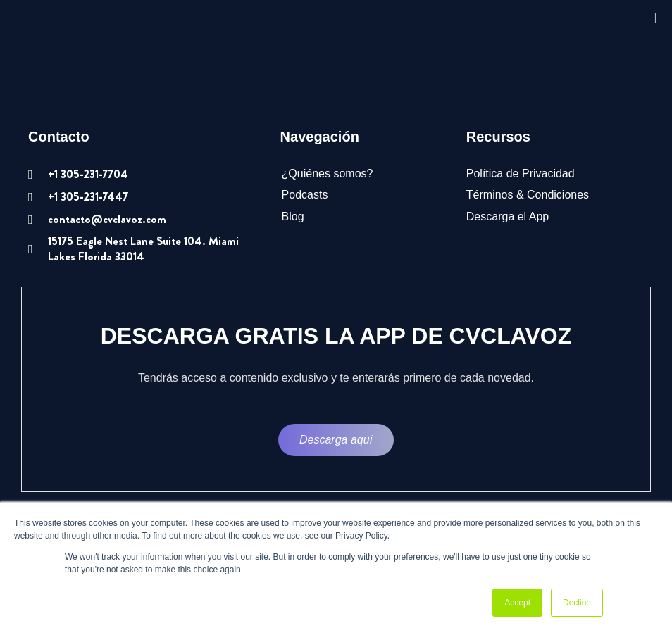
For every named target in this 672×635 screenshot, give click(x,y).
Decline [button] (577, 603)
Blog (293, 216)
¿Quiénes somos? (328, 174)
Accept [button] (517, 603)
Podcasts (305, 195)
